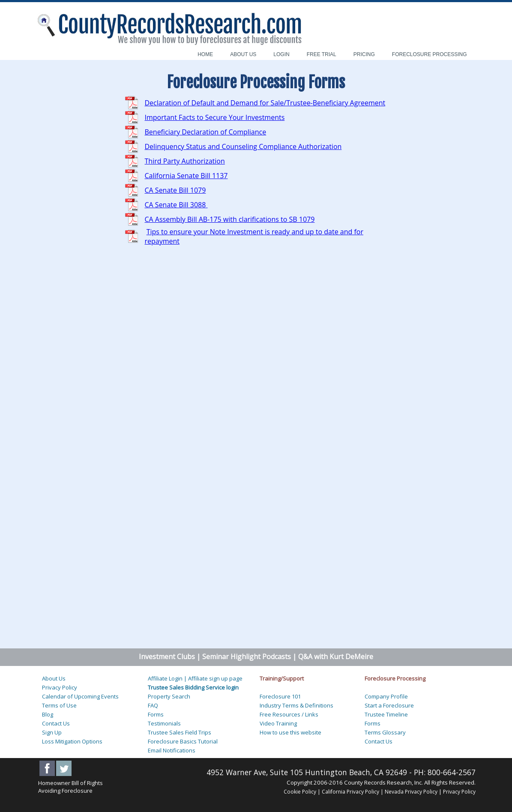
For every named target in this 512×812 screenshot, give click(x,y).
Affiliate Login (165, 678)
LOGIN (281, 54)
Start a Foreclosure (389, 705)
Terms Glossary (385, 732)
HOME (205, 54)
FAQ (153, 705)
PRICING (364, 54)
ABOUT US (243, 54)
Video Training (278, 723)
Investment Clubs (167, 657)
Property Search (169, 696)
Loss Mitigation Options (72, 741)
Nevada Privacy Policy (412, 792)
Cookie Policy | (302, 792)
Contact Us (56, 723)
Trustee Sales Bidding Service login (193, 687)
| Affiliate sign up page (213, 678)
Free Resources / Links (289, 714)
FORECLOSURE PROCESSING (430, 54)
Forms (156, 714)
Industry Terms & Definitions (296, 705)
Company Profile (386, 696)
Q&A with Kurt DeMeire (335, 657)
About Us (54, 678)
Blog (48, 714)
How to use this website (290, 732)
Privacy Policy (60, 687)
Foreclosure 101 (280, 696)
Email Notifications (172, 750)
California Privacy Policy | (353, 792)
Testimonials (164, 723)
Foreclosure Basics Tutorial (183, 741)
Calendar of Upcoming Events (80, 696)
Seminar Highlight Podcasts (247, 657)
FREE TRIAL (322, 54)
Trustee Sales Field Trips (180, 732)
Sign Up (52, 732)
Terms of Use (59, 705)
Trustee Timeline (386, 714)
